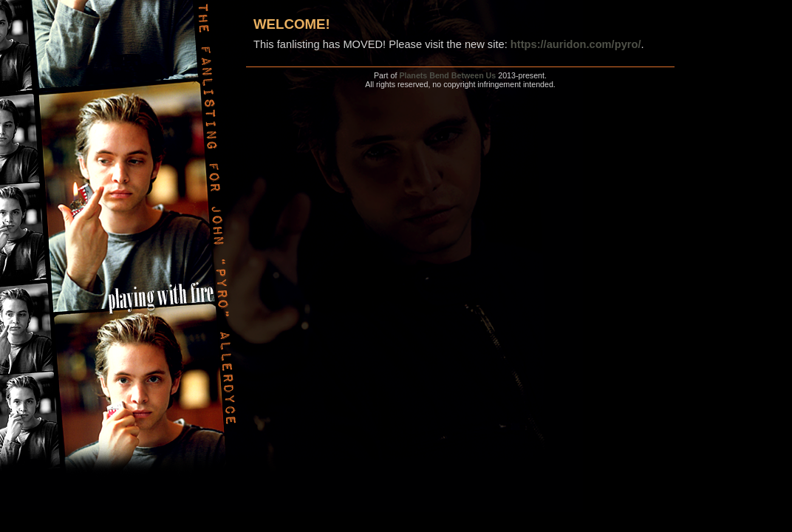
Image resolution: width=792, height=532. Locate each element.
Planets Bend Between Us (447, 75)
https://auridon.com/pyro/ (576, 44)
